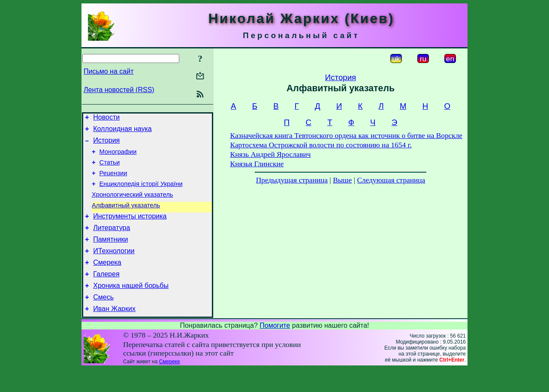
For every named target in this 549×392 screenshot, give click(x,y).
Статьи (110, 169)
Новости (106, 118)
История (106, 144)
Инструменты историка (130, 229)
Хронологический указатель (132, 205)
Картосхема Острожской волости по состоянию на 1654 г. (321, 145)
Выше (342, 180)
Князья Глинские (257, 164)
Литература (112, 242)
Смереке (170, 385)
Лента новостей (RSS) (119, 90)
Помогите (275, 349)
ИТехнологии (114, 268)
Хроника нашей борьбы (131, 306)
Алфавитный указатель (126, 217)
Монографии (118, 157)
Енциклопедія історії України (141, 193)
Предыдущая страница (292, 180)
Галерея (106, 293)
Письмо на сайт (109, 71)
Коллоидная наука (122, 131)
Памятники (110, 255)
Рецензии (113, 181)
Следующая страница (391, 180)
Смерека (107, 280)
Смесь (103, 319)
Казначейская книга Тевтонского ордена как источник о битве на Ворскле (346, 136)
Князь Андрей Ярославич (271, 154)
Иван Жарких (114, 332)
